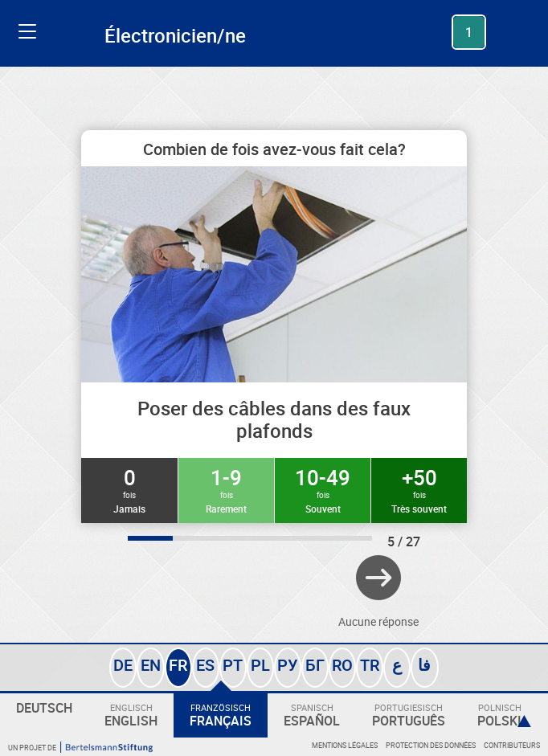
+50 (419, 489)
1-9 (226, 489)
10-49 (323, 489)
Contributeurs (512, 745)
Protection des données (431, 745)
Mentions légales (345, 745)
